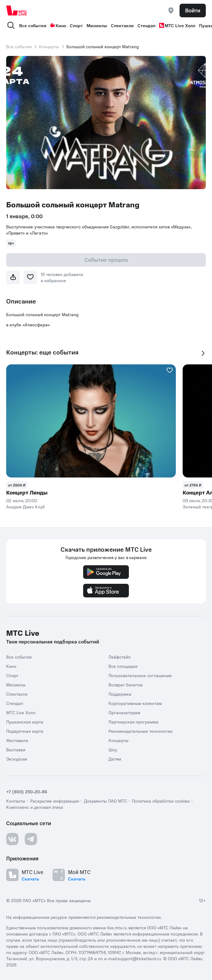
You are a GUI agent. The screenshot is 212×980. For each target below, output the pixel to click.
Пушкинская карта (25, 722)
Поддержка (120, 694)
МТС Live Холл (177, 25)
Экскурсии (17, 759)
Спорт (76, 25)
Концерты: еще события (42, 352)
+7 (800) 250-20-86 (27, 791)
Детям (115, 759)
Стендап (146, 25)
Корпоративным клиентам (135, 703)
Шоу (113, 749)
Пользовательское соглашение (140, 675)
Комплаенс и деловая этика (35, 807)
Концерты (49, 46)
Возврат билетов (125, 685)
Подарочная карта (25, 731)
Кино (58, 25)
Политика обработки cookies (161, 801)
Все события (33, 25)
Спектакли (122, 25)
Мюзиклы (97, 25)
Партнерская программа (134, 722)
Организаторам (124, 712)
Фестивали (17, 740)
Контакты (16, 801)
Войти (193, 10)
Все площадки (123, 666)
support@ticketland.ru (139, 958)
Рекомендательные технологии (140, 731)
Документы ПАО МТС (106, 801)
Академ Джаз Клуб (25, 507)
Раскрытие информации (55, 801)
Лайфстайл (120, 657)
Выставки (16, 749)
